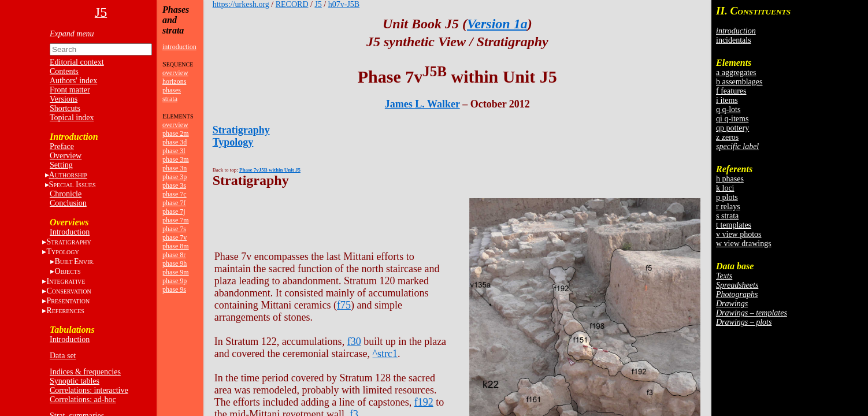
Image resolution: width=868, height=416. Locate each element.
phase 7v (175, 237)
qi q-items (732, 119)
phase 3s (174, 185)
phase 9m (176, 272)
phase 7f (174, 203)
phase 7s (174, 229)
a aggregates (736, 73)
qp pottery (732, 128)
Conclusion (68, 203)
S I (73, 185)
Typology (233, 142)
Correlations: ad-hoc (83, 400)
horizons (174, 81)
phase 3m (176, 159)
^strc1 (385, 354)
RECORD (292, 4)
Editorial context (77, 62)
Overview (66, 156)
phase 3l (174, 151)
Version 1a (497, 24)
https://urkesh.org (241, 4)
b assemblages (739, 82)
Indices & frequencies (85, 372)
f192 (424, 402)
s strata (727, 216)
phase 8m (176, 246)
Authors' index (73, 81)
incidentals (734, 40)
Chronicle (66, 194)
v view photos (739, 234)
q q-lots (728, 109)
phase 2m (176, 133)
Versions (64, 99)
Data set (63, 356)
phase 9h (175, 263)
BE (74, 261)
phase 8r (174, 255)
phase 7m (176, 220)
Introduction (70, 232)
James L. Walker (422, 104)
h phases (730, 179)
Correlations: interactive (89, 390)
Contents (64, 71)
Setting (61, 165)
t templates (734, 225)
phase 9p (175, 281)
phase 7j (174, 211)
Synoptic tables (75, 381)
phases (172, 90)
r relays (728, 207)
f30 (354, 341)
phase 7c (175, 194)
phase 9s (174, 289)
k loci (725, 188)
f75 (344, 305)
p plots (727, 197)
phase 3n (175, 168)
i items (727, 100)
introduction (179, 47)
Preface (62, 146)
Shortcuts (65, 108)
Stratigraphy (241, 130)
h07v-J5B (344, 4)
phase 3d (175, 142)
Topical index (72, 118)
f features (731, 91)
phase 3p (175, 177)
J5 (318, 4)
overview (175, 73)
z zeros (727, 137)
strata (170, 99)
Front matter (70, 90)
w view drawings (744, 244)
